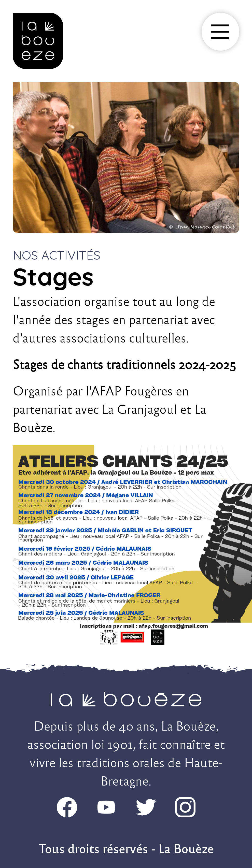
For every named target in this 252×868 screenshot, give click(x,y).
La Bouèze (186, 849)
